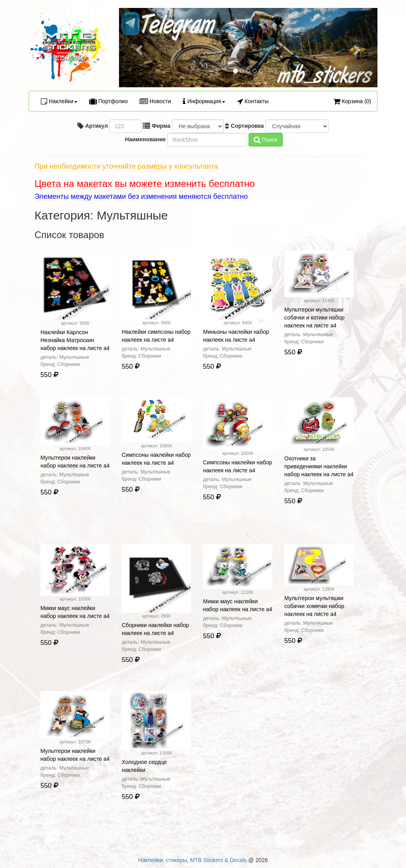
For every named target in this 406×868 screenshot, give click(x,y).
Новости (155, 101)
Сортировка (244, 126)
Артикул (93, 126)
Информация (204, 101)
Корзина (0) (352, 101)
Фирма (157, 126)
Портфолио (108, 101)
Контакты (253, 101)
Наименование (145, 139)
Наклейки (59, 101)
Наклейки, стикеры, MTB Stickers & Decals (193, 860)
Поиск (266, 140)
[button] (138, 48)
